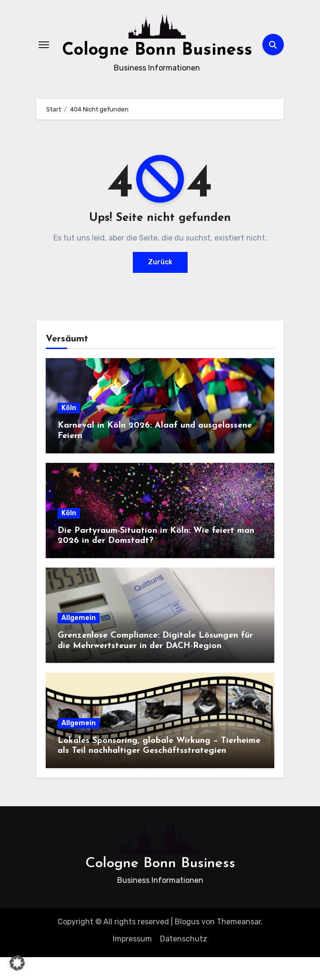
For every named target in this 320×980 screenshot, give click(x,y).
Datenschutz (184, 962)
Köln (69, 431)
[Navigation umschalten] (44, 56)
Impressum (132, 962)
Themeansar (239, 945)
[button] (17, 963)
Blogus (187, 945)
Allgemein (79, 641)
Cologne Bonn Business (160, 886)
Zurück (160, 285)
